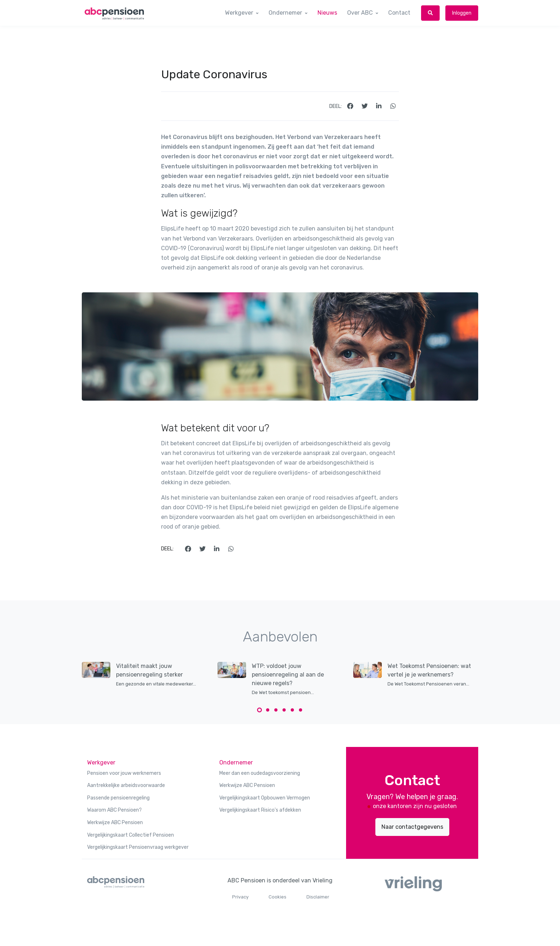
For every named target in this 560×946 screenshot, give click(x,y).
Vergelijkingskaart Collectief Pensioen (131, 835)
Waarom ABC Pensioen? (114, 810)
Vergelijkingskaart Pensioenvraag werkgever (138, 847)
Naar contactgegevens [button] (412, 827)
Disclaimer (318, 897)
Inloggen (462, 13)
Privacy (240, 897)
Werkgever (239, 13)
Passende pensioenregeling (118, 798)
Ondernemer (285, 13)
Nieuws (327, 13)
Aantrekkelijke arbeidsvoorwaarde (126, 785)
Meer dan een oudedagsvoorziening (260, 773)
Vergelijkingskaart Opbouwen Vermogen (265, 798)
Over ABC (360, 13)
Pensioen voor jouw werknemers (124, 773)
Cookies (277, 897)
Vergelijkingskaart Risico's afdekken (260, 810)
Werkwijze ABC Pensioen (115, 823)
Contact (399, 13)
